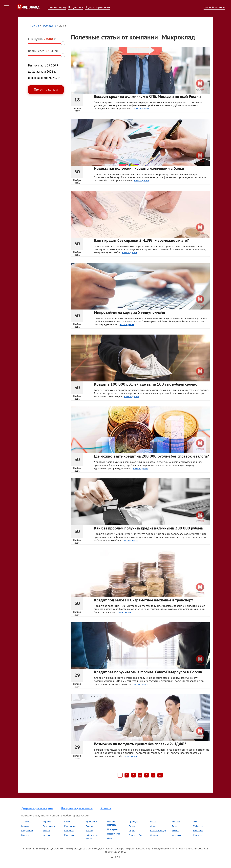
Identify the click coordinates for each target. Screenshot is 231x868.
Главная (34, 26)
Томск (174, 826)
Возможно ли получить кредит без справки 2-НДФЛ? (140, 744)
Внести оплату (57, 7)
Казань (68, 822)
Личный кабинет (214, 7)
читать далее (141, 108)
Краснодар (69, 835)
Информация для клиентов (77, 808)
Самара (154, 826)
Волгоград (26, 835)
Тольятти (176, 822)
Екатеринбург (49, 826)
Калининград (70, 826)
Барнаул (25, 826)
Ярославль (198, 835)
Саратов (154, 835)
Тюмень (175, 831)
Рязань (153, 822)
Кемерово (69, 831)
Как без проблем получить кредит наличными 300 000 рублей (149, 528)
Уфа (195, 822)
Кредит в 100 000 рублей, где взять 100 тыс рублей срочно (146, 384)
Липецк (89, 826)
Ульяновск (177, 835)
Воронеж (47, 822)
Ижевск (46, 831)
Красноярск (91, 822)
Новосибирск (114, 834)
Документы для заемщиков (37, 808)
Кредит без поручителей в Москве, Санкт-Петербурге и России (148, 672)
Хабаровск (198, 826)
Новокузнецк (113, 829)
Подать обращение (97, 7)
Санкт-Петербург (158, 831)
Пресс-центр (49, 26)
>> (160, 775)
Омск (110, 838)
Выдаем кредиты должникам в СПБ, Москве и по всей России (147, 96)
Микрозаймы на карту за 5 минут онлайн (129, 312)
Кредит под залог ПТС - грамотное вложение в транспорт (143, 600)
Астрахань (26, 822)
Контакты (106, 808)
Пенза (132, 826)
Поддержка (76, 7)
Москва (89, 831)
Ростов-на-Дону (136, 835)
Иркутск (47, 835)
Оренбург (133, 822)
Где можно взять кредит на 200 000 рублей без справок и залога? (151, 456)
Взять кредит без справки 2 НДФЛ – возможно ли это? (141, 240)
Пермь (132, 831)
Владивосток (27, 831)
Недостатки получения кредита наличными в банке (139, 168)
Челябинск (198, 831)
